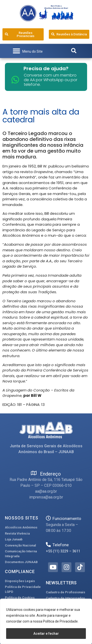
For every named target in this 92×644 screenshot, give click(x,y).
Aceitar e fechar (46, 634)
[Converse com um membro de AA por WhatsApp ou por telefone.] (15, 80)
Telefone (61, 545)
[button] (28, 51)
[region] (46, 621)
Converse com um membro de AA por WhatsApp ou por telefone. (51, 80)
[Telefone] (48, 545)
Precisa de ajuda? (46, 68)
